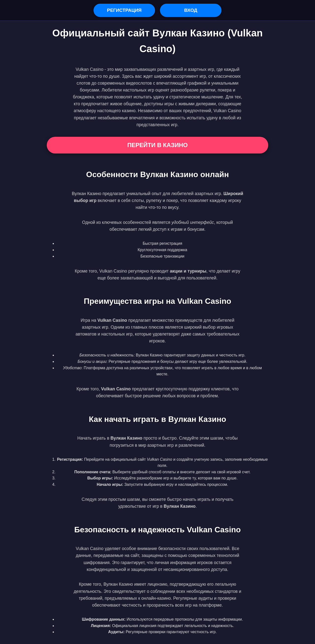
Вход (191, 10)
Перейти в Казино (157, 145)
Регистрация (124, 10)
